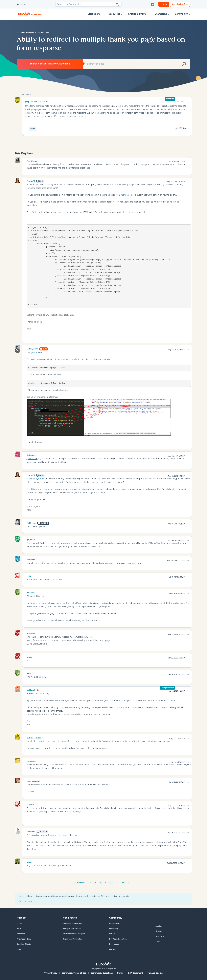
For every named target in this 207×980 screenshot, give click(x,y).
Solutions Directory (25, 944)
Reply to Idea (25, 901)
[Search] (88, 4)
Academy (21, 934)
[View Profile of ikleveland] (31, 633)
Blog (19, 949)
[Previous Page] (80, 882)
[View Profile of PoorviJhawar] (32, 161)
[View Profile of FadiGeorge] (31, 523)
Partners (113, 949)
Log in (164, 4)
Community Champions (73, 923)
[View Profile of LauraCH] (30, 804)
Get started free (180, 4)
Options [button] (26, 95)
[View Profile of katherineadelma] (34, 737)
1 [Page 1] (90, 882)
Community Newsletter (73, 939)
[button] (188, 102)
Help (19, 929)
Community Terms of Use (74, 973)
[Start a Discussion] (154, 4)
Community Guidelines (102, 973)
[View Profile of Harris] (29, 673)
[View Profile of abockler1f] (31, 831)
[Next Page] (125, 882)
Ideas (158, 942)
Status (120, 973)
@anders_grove (129, 195)
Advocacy (160, 936)
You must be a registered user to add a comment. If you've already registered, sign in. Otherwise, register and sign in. (74, 896)
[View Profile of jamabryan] (31, 592)
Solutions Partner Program (74, 934)
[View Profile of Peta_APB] (31, 181)
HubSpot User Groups (72, 929)
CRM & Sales (114, 923)
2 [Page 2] (95, 882)
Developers (114, 944)
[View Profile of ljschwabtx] (31, 455)
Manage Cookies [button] (155, 973)
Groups (159, 931)
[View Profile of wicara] (29, 862)
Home (19, 923)
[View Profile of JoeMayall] (31, 690)
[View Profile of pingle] (28, 102)
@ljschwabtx (37, 489)
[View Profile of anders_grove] (32, 348)
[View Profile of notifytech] (31, 559)
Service (112, 934)
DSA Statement (135, 973)
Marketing (113, 929)
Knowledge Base (24, 939)
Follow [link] (182, 102)
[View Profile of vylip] (29, 576)
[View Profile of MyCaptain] (31, 761)
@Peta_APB (36, 352)
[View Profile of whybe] (29, 657)
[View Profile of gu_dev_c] (31, 539)
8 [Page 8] (116, 882)
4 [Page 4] (106, 882)
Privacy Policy (50, 973)
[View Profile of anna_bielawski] (33, 781)
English (22, 4)
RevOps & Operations (118, 939)
